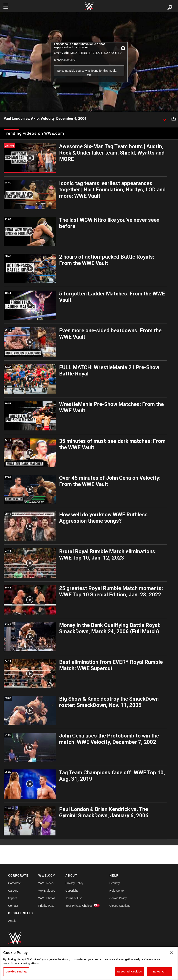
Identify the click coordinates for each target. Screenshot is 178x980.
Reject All (159, 972)
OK (89, 75)
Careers (13, 891)
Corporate (14, 883)
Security (115, 883)
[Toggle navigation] (6, 6)
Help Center (117, 891)
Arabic (12, 921)
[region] (89, 963)
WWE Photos (47, 898)
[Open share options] (174, 119)
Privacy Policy (74, 883)
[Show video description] (165, 119)
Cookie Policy (118, 898)
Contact (13, 906)
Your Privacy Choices (79, 906)
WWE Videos (47, 891)
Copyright (72, 891)
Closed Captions (120, 906)
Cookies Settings (16, 972)
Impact (12, 898)
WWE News (46, 883)
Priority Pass (46, 906)
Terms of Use (74, 898)
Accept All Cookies (129, 972)
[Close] (171, 953)
